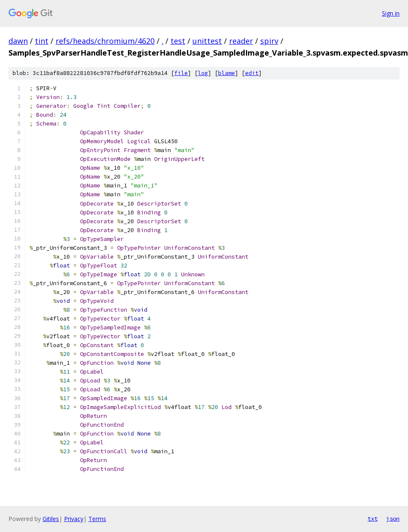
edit (252, 73)
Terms (97, 519)
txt (373, 519)
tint (42, 41)
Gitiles (51, 519)
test (178, 41)
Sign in (391, 13)
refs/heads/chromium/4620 (105, 41)
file (181, 73)
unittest (207, 41)
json (393, 519)
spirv (269, 41)
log (203, 73)
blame (227, 73)
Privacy (74, 519)
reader (241, 41)
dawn (18, 41)
